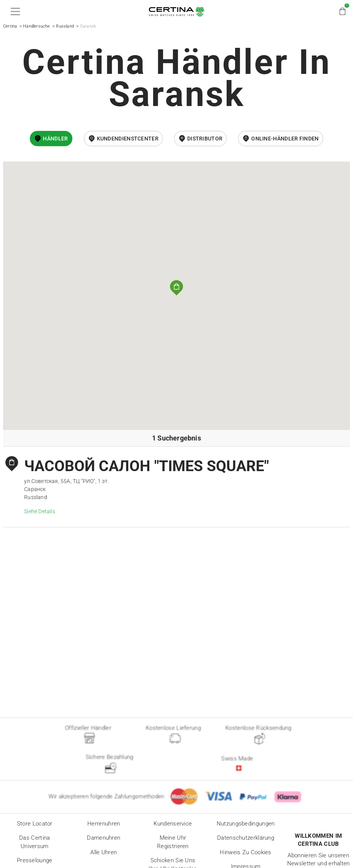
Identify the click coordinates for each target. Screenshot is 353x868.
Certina (10, 26)
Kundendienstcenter (128, 139)
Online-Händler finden (285, 139)
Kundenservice (173, 824)
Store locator (35, 824)
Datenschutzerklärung (246, 838)
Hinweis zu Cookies (245, 852)
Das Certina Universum (34, 842)
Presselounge (35, 860)
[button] (14, 11)
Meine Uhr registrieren (173, 842)
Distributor (205, 139)
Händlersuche (36, 26)
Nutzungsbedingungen (246, 824)
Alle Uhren (104, 852)
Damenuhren (104, 838)
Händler (55, 139)
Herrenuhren (104, 824)
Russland (65, 26)
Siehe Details (40, 511)
